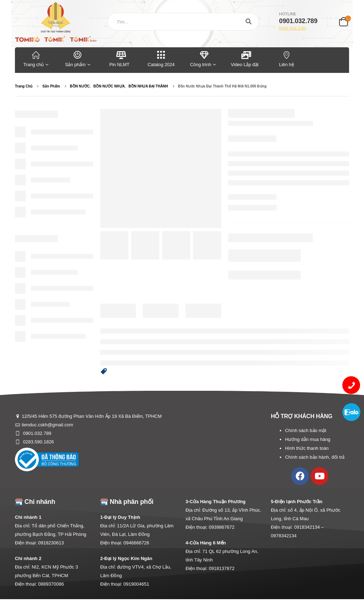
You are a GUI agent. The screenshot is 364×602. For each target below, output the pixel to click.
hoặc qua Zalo (293, 28)
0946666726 (136, 543)
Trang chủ (36, 58)
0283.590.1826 (38, 442)
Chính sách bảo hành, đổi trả (315, 457)
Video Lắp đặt (245, 58)
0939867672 (221, 527)
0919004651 (136, 584)
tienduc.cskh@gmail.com (47, 425)
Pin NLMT (119, 58)
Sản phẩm (78, 58)
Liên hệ (287, 58)
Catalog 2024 (161, 58)
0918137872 (221, 568)
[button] (104, 372)
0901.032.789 (36, 433)
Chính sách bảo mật (306, 430)
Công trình (201, 58)
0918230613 (51, 543)
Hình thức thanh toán (307, 448)
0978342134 (284, 536)
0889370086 (51, 584)
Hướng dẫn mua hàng (308, 439)
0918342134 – (309, 527)
